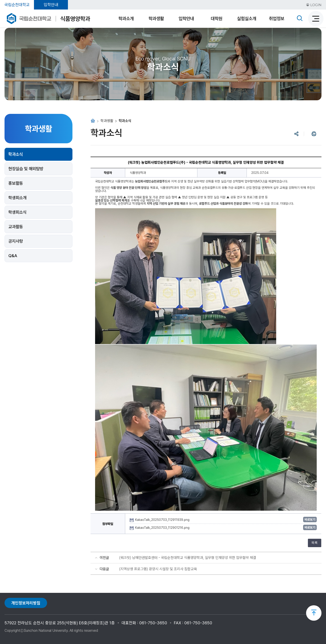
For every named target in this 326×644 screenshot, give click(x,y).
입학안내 (51, 5)
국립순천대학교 (17, 5)
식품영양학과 (75, 19)
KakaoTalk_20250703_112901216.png (163, 528)
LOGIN (314, 5)
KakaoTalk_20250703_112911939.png (163, 520)
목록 (314, 543)
